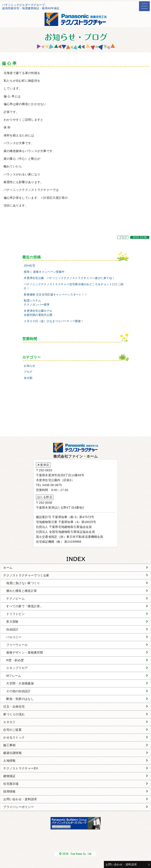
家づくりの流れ (14, 714)
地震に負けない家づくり (23, 583)
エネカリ (9, 722)
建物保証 (9, 776)
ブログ (123, 237)
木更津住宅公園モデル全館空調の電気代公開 (38, 313)
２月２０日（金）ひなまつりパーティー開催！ (54, 321)
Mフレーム (14, 676)
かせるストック (14, 737)
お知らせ (29, 366)
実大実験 (12, 622)
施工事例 (9, 745)
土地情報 (9, 761)
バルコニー (14, 637)
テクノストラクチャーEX (21, 768)
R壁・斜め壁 (15, 660)
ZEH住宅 (29, 266)
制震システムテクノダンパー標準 (37, 303)
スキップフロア (17, 668)
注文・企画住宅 (14, 707)
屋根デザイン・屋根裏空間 (25, 653)
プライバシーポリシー (19, 807)
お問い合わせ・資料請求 (121, 864)
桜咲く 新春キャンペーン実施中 (44, 272)
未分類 (28, 378)
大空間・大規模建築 (20, 683)
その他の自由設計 (18, 691)
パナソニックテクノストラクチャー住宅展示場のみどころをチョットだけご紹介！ (74, 286)
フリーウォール (17, 645)
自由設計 (12, 629)
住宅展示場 (11, 784)
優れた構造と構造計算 (22, 591)
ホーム (8, 568)
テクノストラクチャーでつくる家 (26, 575)
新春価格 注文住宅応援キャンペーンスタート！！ (55, 295)
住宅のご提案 (12, 730)
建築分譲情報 (12, 753)
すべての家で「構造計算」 (25, 606)
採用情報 (9, 791)
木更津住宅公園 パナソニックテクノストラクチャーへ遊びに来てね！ (69, 278)
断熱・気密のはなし (20, 699)
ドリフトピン (15, 614)
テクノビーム (15, 598)
